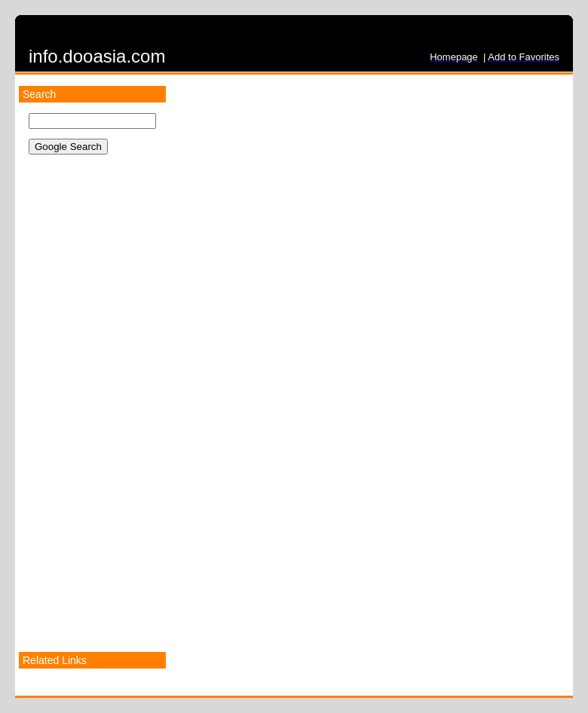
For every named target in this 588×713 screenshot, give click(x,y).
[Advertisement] (88, 417)
